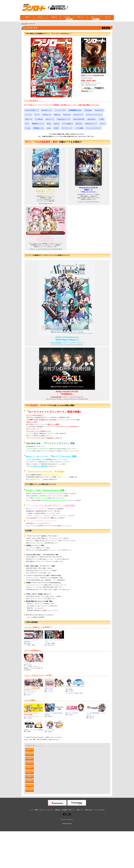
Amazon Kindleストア (32, 110)
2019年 (29, 772)
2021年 (29, 763)
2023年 (29, 754)
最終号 (27, 18)
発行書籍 (67, 18)
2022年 (29, 758)
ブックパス (28, 115)
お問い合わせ (89, 810)
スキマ (27, 124)
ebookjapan (88, 110)
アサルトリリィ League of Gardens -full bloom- (54, 713)
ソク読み (101, 119)
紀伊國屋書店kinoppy (75, 110)
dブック (37, 115)
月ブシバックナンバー (40, 18)
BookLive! (79, 124)
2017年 (29, 781)
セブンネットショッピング (94, 115)
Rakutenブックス (47, 110)
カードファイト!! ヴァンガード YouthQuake (33, 640)
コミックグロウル (107, 18)
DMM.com (57, 115)
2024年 (29, 750)
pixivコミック (50, 119)
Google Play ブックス (64, 119)
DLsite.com (67, 115)
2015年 (29, 790)
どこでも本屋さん (67, 124)
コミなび (28, 128)
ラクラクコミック (67, 128)
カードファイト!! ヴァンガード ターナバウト (54, 640)
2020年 (29, 767)
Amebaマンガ (47, 115)
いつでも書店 (79, 128)
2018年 (29, 776)
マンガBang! (39, 119)
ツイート (106, 28)
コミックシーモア (60, 110)
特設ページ (80, 18)
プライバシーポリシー (67, 820)
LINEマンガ (28, 119)
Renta (49, 124)
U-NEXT (56, 128)
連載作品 (54, 18)
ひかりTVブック (78, 115)
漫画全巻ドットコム (38, 124)
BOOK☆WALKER (79, 119)
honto (49, 128)
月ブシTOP (24, 24)
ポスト (67, 814)
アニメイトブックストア (94, 128)
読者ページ (94, 18)
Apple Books (91, 119)
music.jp (56, 124)
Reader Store (99, 110)
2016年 (29, 785)
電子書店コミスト (39, 128)
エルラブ (103, 124)
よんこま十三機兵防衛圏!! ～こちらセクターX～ (96, 713)
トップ (31, 810)
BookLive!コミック (91, 124)
